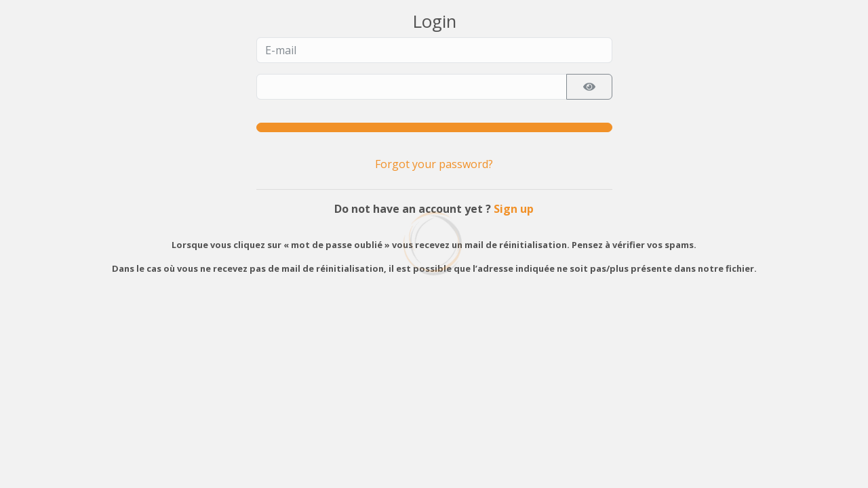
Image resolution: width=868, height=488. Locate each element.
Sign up (514, 209)
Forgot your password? (434, 164)
